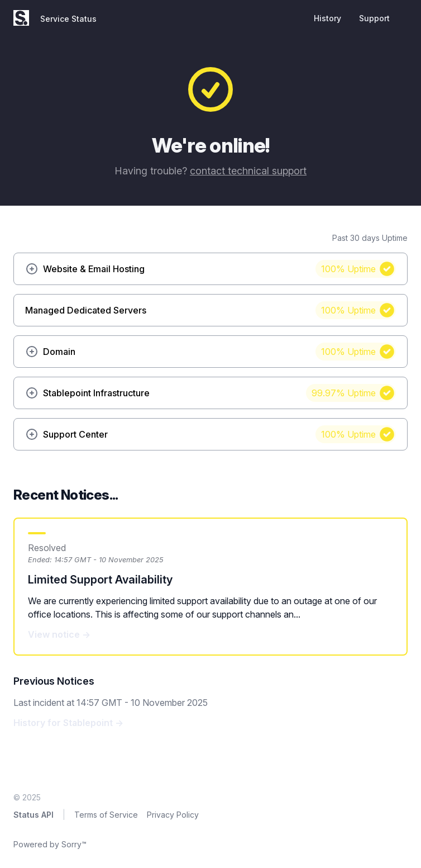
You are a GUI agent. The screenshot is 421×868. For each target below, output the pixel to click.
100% (348, 269)
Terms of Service (106, 815)
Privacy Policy (173, 815)
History (327, 18)
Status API (34, 815)
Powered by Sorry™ (50, 844)
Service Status (68, 19)
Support (374, 18)
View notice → (59, 634)
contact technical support (248, 171)
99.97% (344, 393)
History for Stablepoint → (68, 723)
